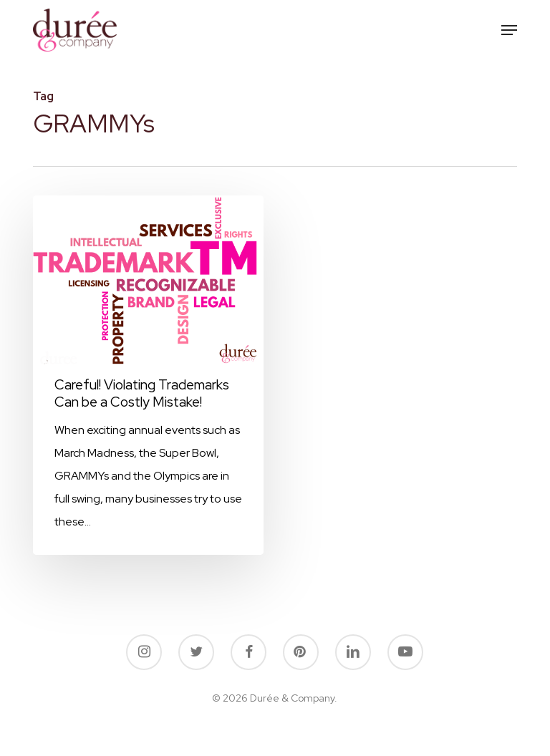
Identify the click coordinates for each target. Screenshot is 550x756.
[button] (509, 30)
